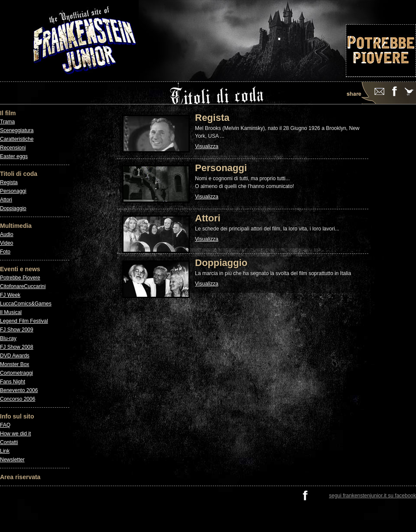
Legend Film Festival (24, 321)
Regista (9, 182)
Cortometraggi (16, 373)
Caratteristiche (17, 139)
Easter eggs (14, 156)
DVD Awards (15, 356)
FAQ (5, 425)
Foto (5, 252)
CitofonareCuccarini (23, 286)
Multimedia (16, 226)
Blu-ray (8, 338)
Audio (7, 234)
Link (5, 451)
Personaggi (13, 191)
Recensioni (13, 148)
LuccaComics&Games (26, 304)
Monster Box (15, 364)
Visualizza (207, 146)
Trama (7, 122)
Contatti (9, 442)
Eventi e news (20, 269)
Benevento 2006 (19, 390)
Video (6, 243)
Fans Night (13, 382)
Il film (8, 113)
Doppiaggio (13, 208)
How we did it (15, 434)
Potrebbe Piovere (20, 278)
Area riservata (20, 477)
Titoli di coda (19, 174)
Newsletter (12, 460)
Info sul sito (17, 416)
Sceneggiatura (17, 130)
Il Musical (11, 312)
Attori (6, 200)
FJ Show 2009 (17, 330)
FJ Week (10, 295)
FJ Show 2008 (17, 347)
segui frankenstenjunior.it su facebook (372, 496)
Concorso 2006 (18, 399)
